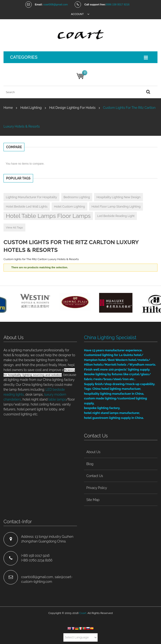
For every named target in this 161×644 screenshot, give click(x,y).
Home (8, 108)
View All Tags (14, 227)
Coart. (83, 613)
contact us (95, 476)
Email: (39, 4)
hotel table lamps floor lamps (48, 216)
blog (90, 464)
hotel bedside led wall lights (27, 206)
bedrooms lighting (77, 197)
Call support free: (95, 4)
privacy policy (97, 488)
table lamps (57, 399)
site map (93, 500)
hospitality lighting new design (118, 197)
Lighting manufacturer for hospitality (31, 197)
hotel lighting (31, 108)
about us (93, 452)
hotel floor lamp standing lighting (116, 206)
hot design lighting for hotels (72, 108)
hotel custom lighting (69, 206)
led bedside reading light (116, 216)
